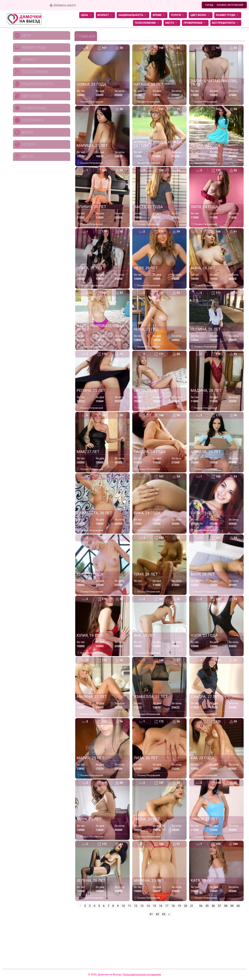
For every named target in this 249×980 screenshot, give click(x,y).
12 (136, 906)
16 (161, 906)
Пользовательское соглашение (142, 974)
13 (142, 906)
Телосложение (147, 23)
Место (172, 23)
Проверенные (195, 23)
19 (179, 906)
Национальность (133, 15)
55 (207, 906)
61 (151, 914)
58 (226, 906)
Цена (87, 15)
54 (201, 906)
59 (232, 906)
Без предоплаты (226, 23)
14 (148, 906)
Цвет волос (201, 15)
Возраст (105, 15)
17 (167, 906)
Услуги (178, 15)
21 (192, 906)
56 (213, 906)
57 (219, 906)
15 (154, 906)
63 (164, 914)
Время (159, 15)
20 (186, 906)
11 (130, 906)
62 (158, 914)
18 (173, 906)
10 (123, 906)
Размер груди (228, 15)
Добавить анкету (63, 5)
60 (238, 906)
